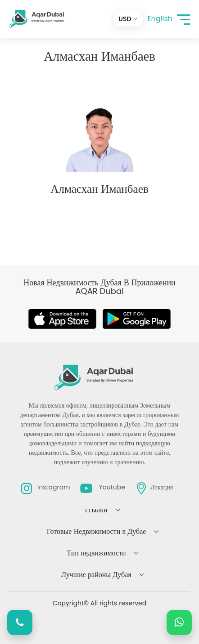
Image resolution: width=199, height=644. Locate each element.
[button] (183, 19)
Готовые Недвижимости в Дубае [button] (97, 531)
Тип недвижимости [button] (96, 553)
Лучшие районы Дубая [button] (96, 575)
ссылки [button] (96, 510)
